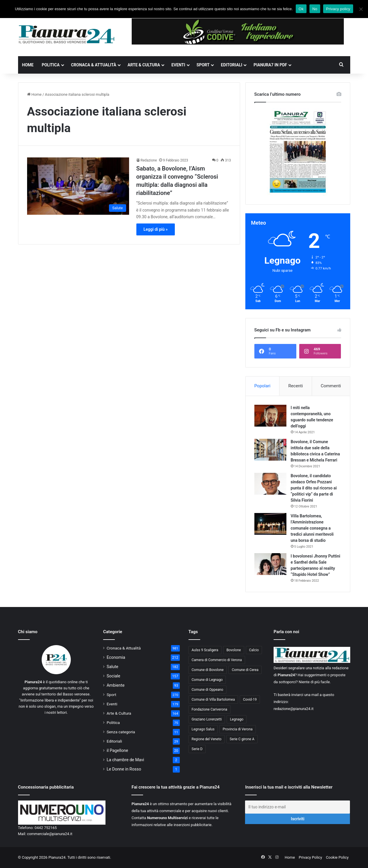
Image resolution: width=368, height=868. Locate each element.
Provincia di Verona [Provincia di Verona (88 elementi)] (238, 729)
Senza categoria (121, 732)
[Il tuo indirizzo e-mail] (297, 807)
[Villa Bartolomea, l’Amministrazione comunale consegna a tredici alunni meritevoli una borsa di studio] (270, 524)
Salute (112, 667)
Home (28, 65)
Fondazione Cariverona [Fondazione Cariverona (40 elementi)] (209, 709)
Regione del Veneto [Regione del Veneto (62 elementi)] (207, 739)
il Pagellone (117, 750)
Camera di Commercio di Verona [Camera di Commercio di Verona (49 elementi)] (217, 660)
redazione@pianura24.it (294, 709)
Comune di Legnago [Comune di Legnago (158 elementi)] (207, 680)
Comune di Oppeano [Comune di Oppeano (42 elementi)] (208, 690)
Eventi (178, 65)
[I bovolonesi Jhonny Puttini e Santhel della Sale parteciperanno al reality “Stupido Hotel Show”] (270, 564)
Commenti (331, 386)
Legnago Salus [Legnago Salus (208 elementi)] (203, 729)
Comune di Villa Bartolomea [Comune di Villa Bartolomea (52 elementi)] (213, 700)
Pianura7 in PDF (270, 65)
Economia (116, 657)
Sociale (113, 676)
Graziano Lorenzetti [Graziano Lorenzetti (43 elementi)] (207, 719)
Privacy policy (338, 9)
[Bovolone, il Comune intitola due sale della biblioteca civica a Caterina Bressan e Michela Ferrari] (270, 450)
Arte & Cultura (144, 65)
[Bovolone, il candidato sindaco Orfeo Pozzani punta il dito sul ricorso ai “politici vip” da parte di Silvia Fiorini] (270, 484)
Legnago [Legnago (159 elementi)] (237, 719)
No (315, 9)
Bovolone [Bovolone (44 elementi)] (234, 650)
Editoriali (231, 65)
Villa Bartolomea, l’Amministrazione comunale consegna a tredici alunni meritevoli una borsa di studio (312, 528)
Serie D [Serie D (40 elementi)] (197, 749)
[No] (361, 9)
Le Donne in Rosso (124, 769)
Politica (51, 65)
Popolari (262, 386)
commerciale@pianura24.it (50, 834)
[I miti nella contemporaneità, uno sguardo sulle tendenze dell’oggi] (270, 416)
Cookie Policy (337, 857)
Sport (203, 65)
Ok (301, 9)
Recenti (296, 386)
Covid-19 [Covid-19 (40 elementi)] (250, 700)
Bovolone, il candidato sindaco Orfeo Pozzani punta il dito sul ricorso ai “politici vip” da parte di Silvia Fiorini (314, 488)
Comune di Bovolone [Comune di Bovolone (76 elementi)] (208, 670)
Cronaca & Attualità (94, 65)
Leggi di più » (156, 229)
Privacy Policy (310, 857)
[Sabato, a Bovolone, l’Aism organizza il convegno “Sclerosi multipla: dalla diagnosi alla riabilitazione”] (78, 186)
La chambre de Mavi (125, 760)
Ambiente (116, 685)
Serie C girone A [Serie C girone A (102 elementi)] (242, 739)
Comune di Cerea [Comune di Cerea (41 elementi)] (245, 670)
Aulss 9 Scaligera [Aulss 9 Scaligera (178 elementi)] (205, 650)
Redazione (149, 160)
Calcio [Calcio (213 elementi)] (254, 650)
